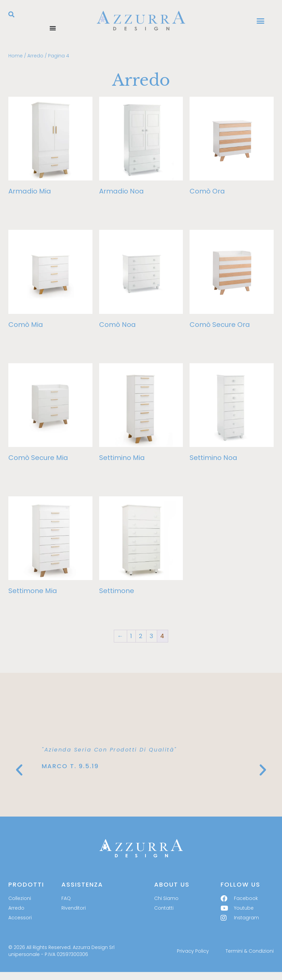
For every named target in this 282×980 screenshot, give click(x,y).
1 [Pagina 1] (131, 636)
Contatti (164, 908)
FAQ (66, 898)
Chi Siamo (166, 898)
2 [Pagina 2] (141, 636)
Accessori (20, 918)
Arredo (35, 56)
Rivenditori (74, 908)
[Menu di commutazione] (53, 28)
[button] (11, 14)
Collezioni (20, 898)
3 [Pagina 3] (152, 636)
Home (16, 56)
